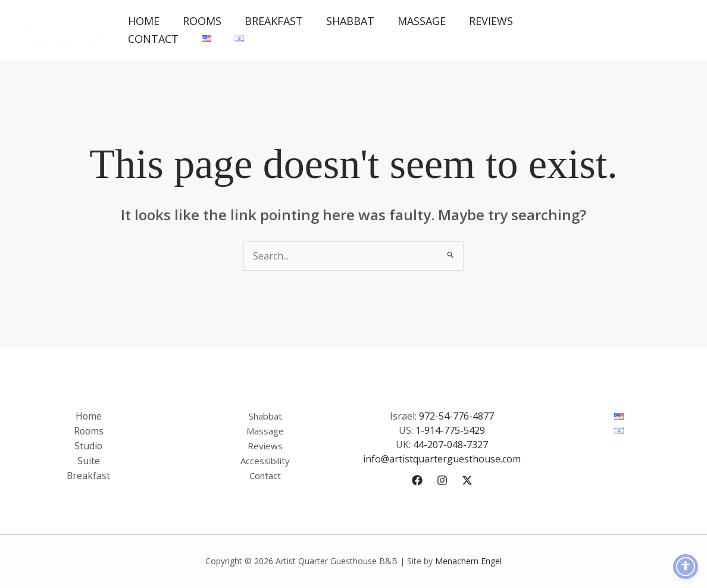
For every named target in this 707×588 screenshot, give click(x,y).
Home (143, 21)
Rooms (199, 21)
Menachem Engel (468, 561)
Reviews (481, 21)
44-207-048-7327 (451, 445)
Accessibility (265, 459)
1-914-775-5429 (450, 430)
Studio (89, 445)
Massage (413, 21)
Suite (89, 459)
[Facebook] (417, 480)
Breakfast (269, 21)
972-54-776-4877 (456, 416)
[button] (636, 29)
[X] (467, 480)
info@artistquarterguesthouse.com (442, 459)
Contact (152, 39)
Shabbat (344, 21)
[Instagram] (442, 480)
